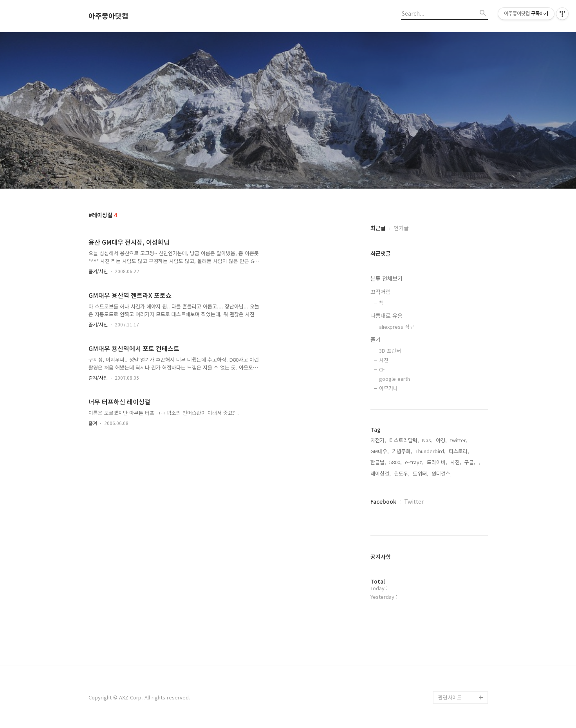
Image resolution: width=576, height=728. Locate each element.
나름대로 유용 (386, 315)
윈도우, (402, 473)
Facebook (383, 501)
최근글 (378, 228)
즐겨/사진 (98, 271)
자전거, (378, 440)
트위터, (421, 473)
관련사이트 (450, 697)
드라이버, (437, 462)
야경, (441, 440)
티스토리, (459, 451)
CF (382, 369)
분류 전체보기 (386, 278)
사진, (456, 462)
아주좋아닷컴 (108, 16)
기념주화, (402, 451)
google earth (395, 379)
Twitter (414, 501)
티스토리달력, (404, 440)
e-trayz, (414, 462)
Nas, (427, 440)
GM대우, (380, 451)
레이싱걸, (381, 473)
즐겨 (93, 423)
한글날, (378, 462)
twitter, (459, 440)
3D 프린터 (390, 350)
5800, (395, 462)
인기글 (401, 228)
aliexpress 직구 (397, 327)
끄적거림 (381, 292)
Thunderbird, (431, 451)
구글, (470, 462)
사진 (384, 360)
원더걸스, (442, 473)
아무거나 (388, 388)
